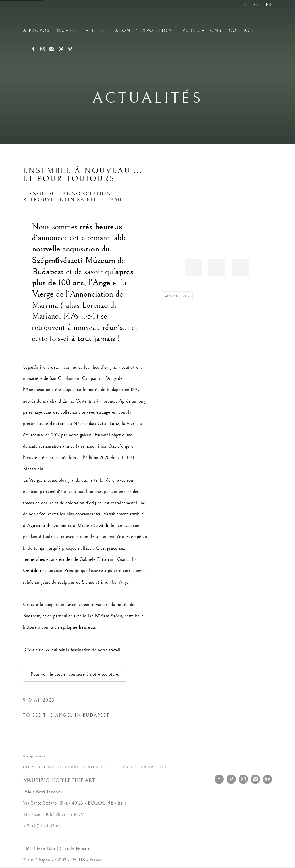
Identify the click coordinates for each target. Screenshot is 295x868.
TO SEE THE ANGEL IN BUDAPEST (66, 715)
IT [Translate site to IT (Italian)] (245, 5)
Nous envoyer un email (61, 49)
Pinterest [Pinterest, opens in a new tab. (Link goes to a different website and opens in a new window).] (70, 49)
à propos (36, 31)
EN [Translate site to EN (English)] (257, 5)
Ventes (96, 31)
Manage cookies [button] (34, 756)
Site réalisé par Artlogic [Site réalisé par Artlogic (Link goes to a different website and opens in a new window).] (140, 767)
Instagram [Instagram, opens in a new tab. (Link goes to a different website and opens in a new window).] (43, 49)
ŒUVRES (68, 31)
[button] (194, 267)
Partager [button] (179, 296)
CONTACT (242, 31)
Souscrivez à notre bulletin (52, 49)
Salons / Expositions (144, 31)
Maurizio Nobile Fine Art (86, 16)
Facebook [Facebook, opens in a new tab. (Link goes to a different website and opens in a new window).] (33, 49)
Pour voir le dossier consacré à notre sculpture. (75, 674)
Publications (202, 31)
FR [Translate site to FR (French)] (269, 5)
